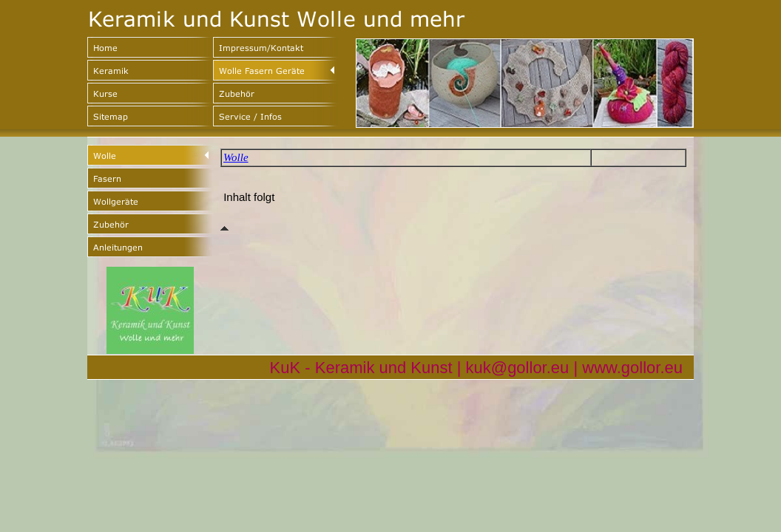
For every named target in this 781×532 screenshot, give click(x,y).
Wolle (236, 157)
